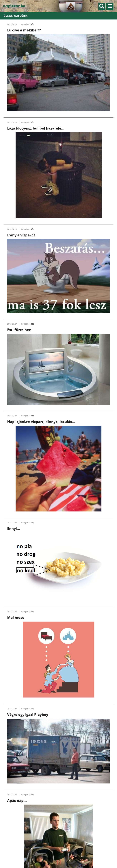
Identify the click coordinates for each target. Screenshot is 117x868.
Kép (32, 24)
